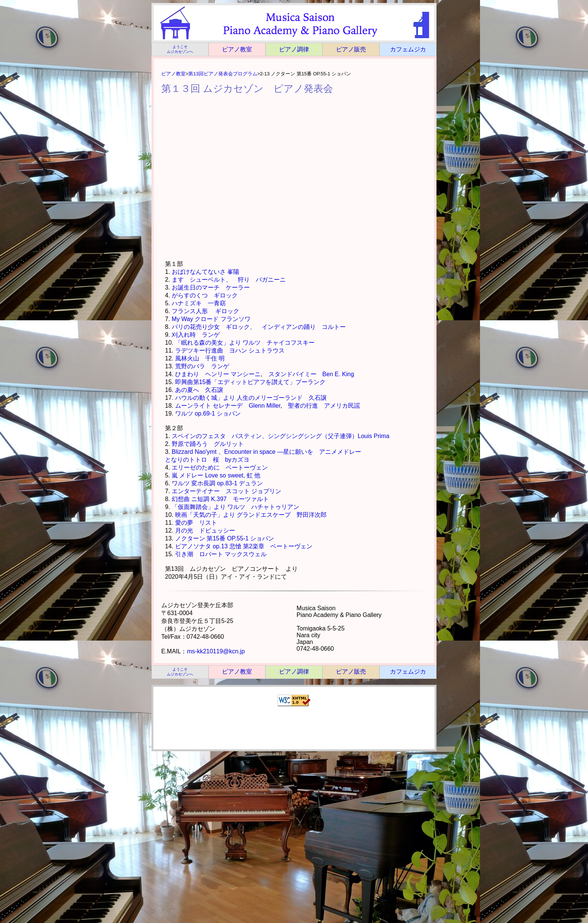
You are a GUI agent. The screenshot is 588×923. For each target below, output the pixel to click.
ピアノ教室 (237, 49)
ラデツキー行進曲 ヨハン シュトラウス (230, 350)
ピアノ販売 (351, 49)
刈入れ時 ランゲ (196, 335)
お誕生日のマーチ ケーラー (211, 287)
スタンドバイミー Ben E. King (311, 374)
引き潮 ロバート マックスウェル (221, 554)
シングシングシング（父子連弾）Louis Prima (328, 436)
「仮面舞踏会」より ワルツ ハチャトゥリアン (235, 507)
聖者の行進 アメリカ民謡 (324, 406)
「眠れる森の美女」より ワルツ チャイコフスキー (245, 343)
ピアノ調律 (294, 49)
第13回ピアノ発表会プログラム (223, 74)
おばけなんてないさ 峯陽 (205, 272)
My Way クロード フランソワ (211, 319)
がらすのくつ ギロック (205, 295)
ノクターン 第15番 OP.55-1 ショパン (225, 538)
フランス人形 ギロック (205, 311)
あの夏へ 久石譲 (199, 390)
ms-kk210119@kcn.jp (216, 651)
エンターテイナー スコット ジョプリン (226, 491)
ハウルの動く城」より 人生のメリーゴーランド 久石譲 (251, 398)
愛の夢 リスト (196, 523)
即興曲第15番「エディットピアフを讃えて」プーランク (250, 382)
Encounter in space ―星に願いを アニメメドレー (293, 452)
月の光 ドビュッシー (205, 531)
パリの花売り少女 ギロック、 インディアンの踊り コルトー (259, 327)
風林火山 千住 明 (200, 358)
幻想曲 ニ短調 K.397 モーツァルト (220, 499)
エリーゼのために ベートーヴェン (220, 468)
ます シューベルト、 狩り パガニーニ (229, 280)
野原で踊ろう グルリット (208, 444)
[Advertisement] (295, 729)
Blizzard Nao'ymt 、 (198, 452)
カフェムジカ (408, 49)
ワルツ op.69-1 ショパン (208, 413)
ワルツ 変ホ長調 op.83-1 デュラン (217, 483)
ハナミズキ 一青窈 (199, 303)
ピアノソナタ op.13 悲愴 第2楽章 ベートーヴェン (244, 546)
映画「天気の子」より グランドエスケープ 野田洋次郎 (251, 515)
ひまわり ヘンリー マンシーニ (218, 374)
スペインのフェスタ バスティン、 (220, 436)
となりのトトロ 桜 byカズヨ (207, 460)
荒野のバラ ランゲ (202, 366)
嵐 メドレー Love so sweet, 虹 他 (216, 475)
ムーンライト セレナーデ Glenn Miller (228, 406)
